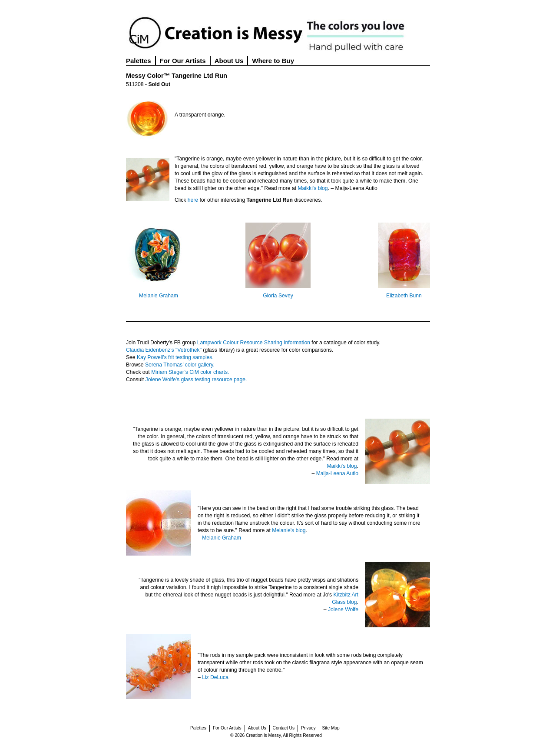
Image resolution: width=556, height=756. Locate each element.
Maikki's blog (313, 188)
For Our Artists (183, 61)
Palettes (139, 61)
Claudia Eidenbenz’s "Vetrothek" (164, 350)
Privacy (308, 728)
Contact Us (284, 728)
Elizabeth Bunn (404, 296)
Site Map (331, 728)
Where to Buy (273, 61)
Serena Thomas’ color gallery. (180, 365)
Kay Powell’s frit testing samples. (175, 357)
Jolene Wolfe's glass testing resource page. (196, 380)
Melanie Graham (159, 296)
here (193, 200)
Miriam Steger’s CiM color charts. (190, 372)
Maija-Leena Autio (337, 473)
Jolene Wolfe (343, 609)
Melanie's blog (289, 530)
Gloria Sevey (278, 296)
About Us (229, 61)
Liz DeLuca (215, 677)
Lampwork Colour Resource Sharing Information (254, 343)
